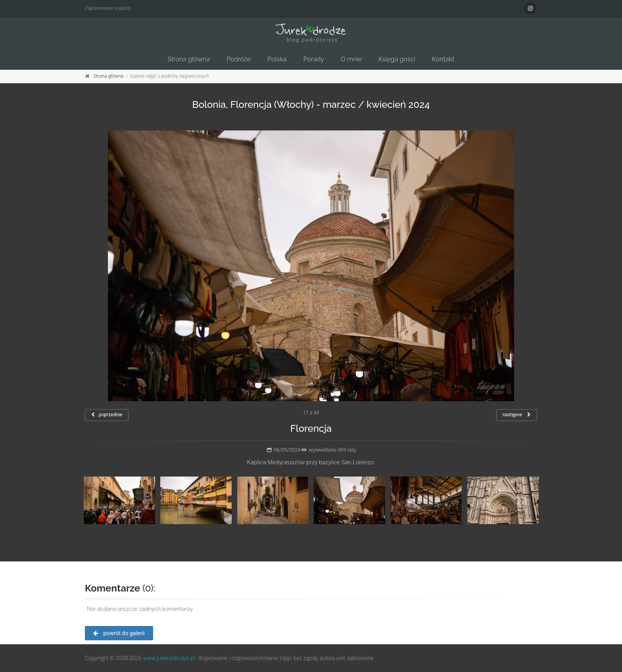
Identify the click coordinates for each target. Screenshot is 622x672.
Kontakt (443, 59)
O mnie (351, 59)
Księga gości (397, 59)
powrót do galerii (119, 633)
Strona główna (189, 59)
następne (517, 415)
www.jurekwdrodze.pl (169, 658)
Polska (277, 59)
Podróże (239, 59)
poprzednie (107, 415)
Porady (314, 59)
